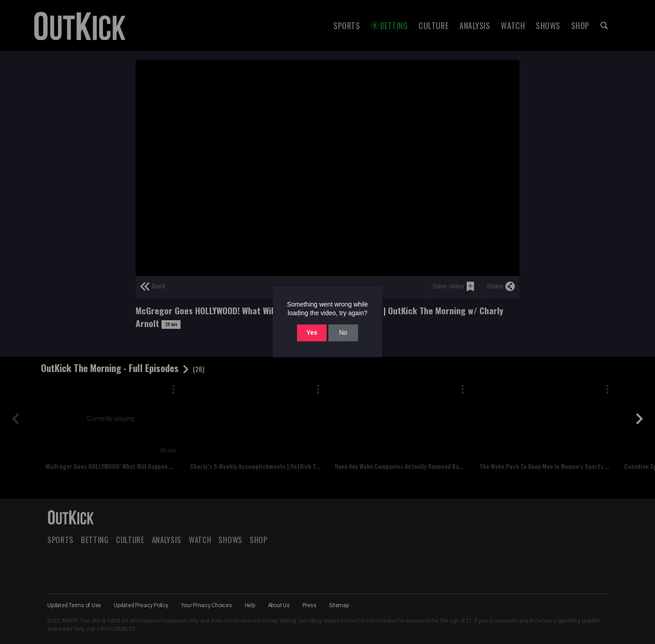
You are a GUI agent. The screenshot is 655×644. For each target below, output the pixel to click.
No (343, 332)
